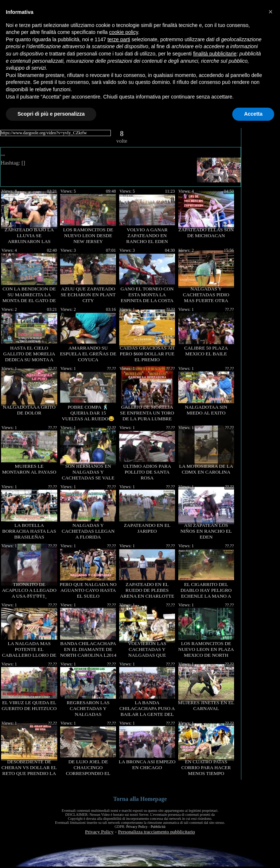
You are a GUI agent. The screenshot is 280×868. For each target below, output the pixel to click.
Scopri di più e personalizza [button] (51, 114)
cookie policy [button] (123, 32)
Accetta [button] (253, 114)
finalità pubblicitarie (215, 54)
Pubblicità (158, 827)
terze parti (119, 39)
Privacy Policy (137, 827)
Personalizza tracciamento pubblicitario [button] (157, 832)
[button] (271, 12)
